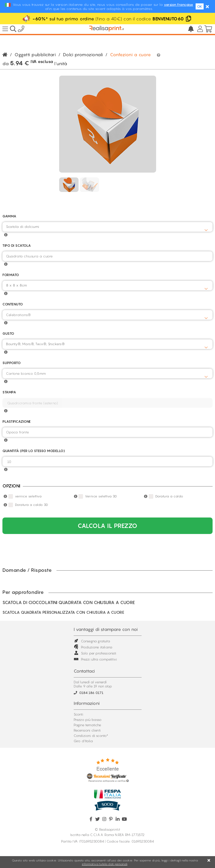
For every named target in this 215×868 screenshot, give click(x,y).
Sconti (78, 714)
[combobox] (107, 227)
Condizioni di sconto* (91, 736)
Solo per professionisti (95, 653)
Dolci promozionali (83, 55)
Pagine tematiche (88, 725)
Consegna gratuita (92, 641)
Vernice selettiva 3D (101, 496)
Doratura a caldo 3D (32, 505)
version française (179, 4)
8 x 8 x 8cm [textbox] (17, 285)
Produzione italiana (93, 647)
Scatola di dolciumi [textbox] (23, 227)
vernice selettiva (28, 496)
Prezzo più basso (88, 720)
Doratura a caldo (169, 496)
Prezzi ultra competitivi (95, 659)
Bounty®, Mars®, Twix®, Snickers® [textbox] (35, 344)
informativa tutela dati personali (105, 864)
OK (200, 6)
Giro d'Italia (83, 741)
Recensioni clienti (87, 730)
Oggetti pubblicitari (35, 55)
